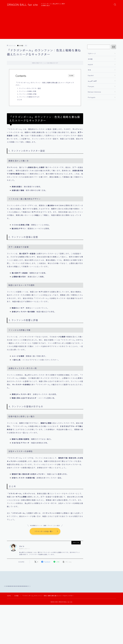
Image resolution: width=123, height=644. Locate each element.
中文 (89, 70)
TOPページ (92, 54)
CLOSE (71, 76)
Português (92, 97)
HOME (9, 611)
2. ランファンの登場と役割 (27, 91)
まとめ (20, 100)
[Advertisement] (61, 24)
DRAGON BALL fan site (23, 5)
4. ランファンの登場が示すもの (28, 97)
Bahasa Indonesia (94, 92)
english (90, 64)
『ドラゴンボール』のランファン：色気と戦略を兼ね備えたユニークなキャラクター (45, 84)
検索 (114, 47)
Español (91, 75)
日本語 (20, 46)
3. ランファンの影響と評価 (27, 94)
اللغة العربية (92, 81)
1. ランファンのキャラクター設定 (29, 88)
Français (91, 86)
